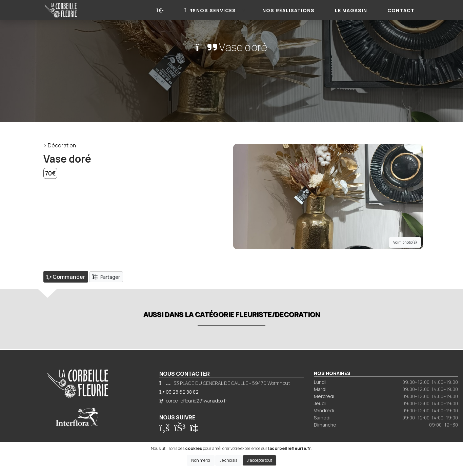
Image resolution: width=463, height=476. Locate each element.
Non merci (201, 460)
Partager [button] (106, 276)
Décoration (62, 145)
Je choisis (228, 460)
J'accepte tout (259, 460)
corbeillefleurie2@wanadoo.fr (197, 401)
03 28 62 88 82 (182, 392)
